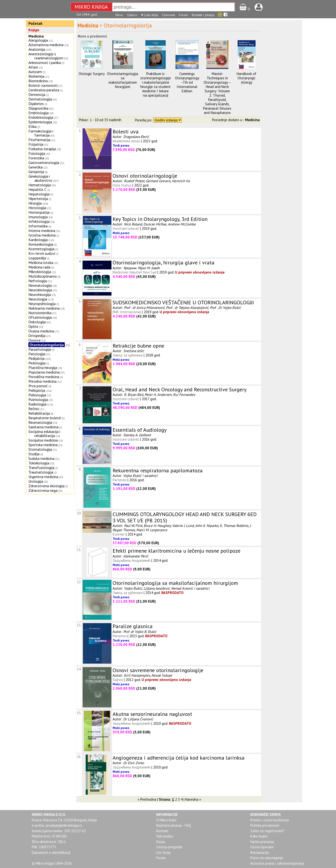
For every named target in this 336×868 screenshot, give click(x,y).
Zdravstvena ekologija (46, 486)
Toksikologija (39, 463)
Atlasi (33, 67)
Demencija (37, 94)
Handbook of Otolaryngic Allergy (246, 78)
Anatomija (37, 49)
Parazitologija (40, 349)
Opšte (33, 326)
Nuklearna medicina (44, 308)
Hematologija (40, 185)
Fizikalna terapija (42, 149)
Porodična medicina (44, 377)
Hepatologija (39, 194)
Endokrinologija (41, 117)
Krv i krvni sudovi (42, 253)
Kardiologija (38, 240)
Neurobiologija (40, 290)
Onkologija (37, 322)
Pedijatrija (36, 358)
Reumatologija (40, 422)
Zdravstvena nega (43, 490)
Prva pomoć (38, 386)
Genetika (36, 167)
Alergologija (38, 40)
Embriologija (39, 113)
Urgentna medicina (43, 477)
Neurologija (38, 299)
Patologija (37, 354)
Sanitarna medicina (43, 427)
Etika (32, 126)
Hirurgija (35, 203)
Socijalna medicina (43, 440)
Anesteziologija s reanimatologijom (46, 56)
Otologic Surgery (92, 74)
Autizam (35, 72)
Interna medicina (42, 231)
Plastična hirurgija (43, 368)
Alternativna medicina (46, 45)
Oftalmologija (40, 317)
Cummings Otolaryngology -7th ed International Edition (187, 82)
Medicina (36, 36)
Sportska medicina (43, 445)
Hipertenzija (38, 199)
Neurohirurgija (40, 294)
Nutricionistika (40, 313)
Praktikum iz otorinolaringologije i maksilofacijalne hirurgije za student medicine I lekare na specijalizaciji (156, 84)
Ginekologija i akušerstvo (40, 178)
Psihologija (37, 395)
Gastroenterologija (44, 162)
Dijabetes (36, 104)
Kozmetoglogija (41, 249)
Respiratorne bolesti (45, 418)
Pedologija (37, 363)
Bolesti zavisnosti (43, 85)
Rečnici (34, 409)
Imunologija (38, 217)
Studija (34, 454)
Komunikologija (41, 244)
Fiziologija (37, 153)
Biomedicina (38, 81)
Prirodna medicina (42, 381)
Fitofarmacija (39, 140)
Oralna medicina (41, 331)
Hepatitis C (37, 189)
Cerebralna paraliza (44, 90)
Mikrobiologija (40, 272)
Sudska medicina (41, 458)
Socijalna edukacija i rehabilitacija (44, 434)
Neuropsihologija (42, 304)
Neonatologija (40, 285)
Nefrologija (38, 281)
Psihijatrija (37, 390)
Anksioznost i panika (45, 62)
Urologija (36, 481)
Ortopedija (37, 336)
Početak (35, 23)
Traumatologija (41, 472)
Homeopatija (39, 212)
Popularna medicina (44, 372)
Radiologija (37, 404)
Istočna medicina (42, 235)
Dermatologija (40, 99)
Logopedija (37, 258)
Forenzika (36, 158)
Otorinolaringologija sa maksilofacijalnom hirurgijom (123, 80)
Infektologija (39, 221)
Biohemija (36, 76)
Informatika (38, 226)
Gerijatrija (36, 172)
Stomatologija (40, 449)
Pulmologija (38, 400)
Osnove (35, 340)
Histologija (37, 208)
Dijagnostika (38, 108)
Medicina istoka (41, 262)
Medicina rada (39, 267)
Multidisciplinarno (43, 276)
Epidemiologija (40, 122)
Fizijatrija (36, 144)
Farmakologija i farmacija (41, 133)
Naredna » (193, 799)
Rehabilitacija (39, 413)
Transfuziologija (41, 468)
